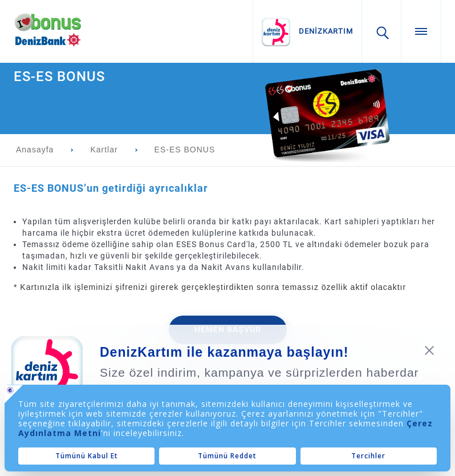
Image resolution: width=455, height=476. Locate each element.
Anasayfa (35, 150)
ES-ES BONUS (185, 150)
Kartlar (104, 150)
